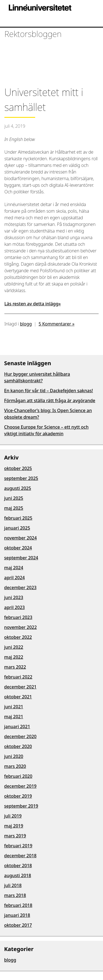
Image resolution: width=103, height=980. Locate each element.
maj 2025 (14, 508)
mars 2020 (15, 766)
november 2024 (20, 538)
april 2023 (14, 607)
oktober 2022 (18, 637)
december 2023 (20, 588)
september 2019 (21, 806)
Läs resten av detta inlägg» (33, 304)
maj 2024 (14, 568)
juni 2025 (14, 498)
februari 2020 (18, 776)
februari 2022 (18, 677)
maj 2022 (14, 657)
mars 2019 (15, 836)
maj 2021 (14, 717)
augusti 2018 (18, 875)
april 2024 (14, 578)
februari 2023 (18, 617)
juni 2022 (14, 647)
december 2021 (20, 687)
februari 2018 (18, 905)
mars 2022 (15, 667)
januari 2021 (17, 727)
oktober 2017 (18, 925)
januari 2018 (17, 915)
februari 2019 (18, 846)
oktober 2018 (18, 866)
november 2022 (20, 627)
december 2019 (20, 786)
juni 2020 (14, 756)
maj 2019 (14, 826)
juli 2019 (13, 816)
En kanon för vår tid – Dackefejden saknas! (48, 391)
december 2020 (20, 736)
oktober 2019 (18, 796)
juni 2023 (14, 597)
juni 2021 (14, 707)
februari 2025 (18, 518)
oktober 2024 (18, 548)
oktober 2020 (18, 746)
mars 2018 (15, 895)
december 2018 (20, 856)
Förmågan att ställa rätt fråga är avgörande (50, 400)
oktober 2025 (18, 468)
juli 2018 (13, 885)
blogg (26, 324)
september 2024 (21, 558)
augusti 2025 (18, 488)
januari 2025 (17, 528)
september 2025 (21, 478)
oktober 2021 (18, 697)
